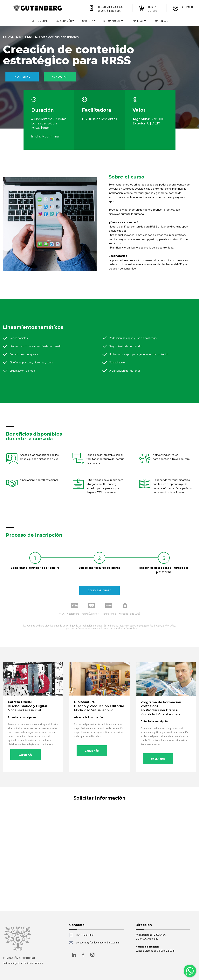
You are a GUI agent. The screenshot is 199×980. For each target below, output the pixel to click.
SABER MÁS (25, 755)
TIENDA (152, 7)
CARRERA (88, 21)
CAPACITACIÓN (64, 21)
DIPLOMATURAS (112, 21)
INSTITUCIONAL (39, 21)
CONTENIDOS (161, 21)
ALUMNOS (187, 7)
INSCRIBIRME (22, 77)
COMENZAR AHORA (100, 590)
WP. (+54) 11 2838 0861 (110, 11)
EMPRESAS (137, 21)
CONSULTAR (60, 77)
